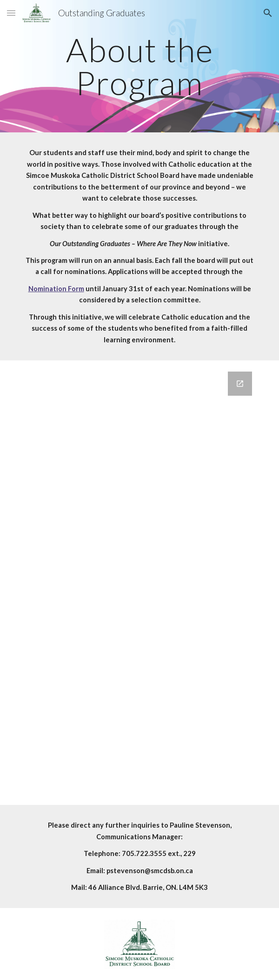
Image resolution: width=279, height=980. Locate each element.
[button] (11, 13)
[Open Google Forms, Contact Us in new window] (240, 384)
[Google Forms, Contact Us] (139, 583)
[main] (139, 66)
